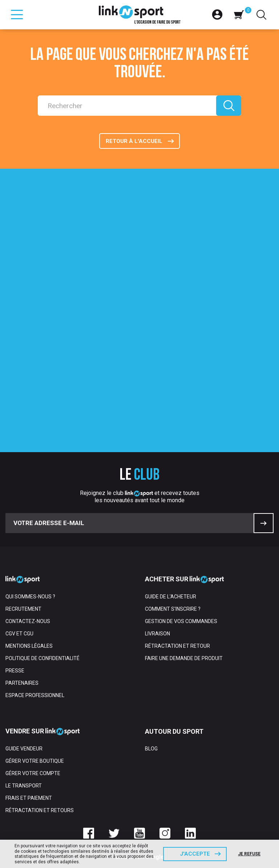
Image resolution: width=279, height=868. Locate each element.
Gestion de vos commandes (181, 621)
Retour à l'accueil (134, 141)
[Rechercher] (127, 106)
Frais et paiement (29, 798)
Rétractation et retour (177, 646)
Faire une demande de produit (184, 658)
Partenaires (22, 683)
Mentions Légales (29, 646)
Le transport (24, 786)
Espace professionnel (35, 695)
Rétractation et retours (40, 810)
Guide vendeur (24, 749)
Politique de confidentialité (43, 658)
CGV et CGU (19, 634)
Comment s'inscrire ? (173, 609)
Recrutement (23, 609)
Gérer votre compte (33, 773)
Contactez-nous (28, 621)
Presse (15, 671)
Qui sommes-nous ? (30, 597)
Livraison (157, 634)
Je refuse (249, 854)
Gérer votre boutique (35, 761)
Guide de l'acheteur (171, 597)
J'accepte (195, 854)
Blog (151, 749)
